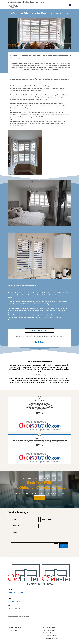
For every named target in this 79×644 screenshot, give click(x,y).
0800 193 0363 (15, 2)
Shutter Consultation (15, 628)
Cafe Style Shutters (49, 633)
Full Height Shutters (49, 628)
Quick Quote (39, 342)
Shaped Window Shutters (51, 638)
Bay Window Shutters (49, 636)
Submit (64, 546)
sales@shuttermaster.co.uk (16, 601)
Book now (39, 498)
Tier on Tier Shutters (49, 630)
